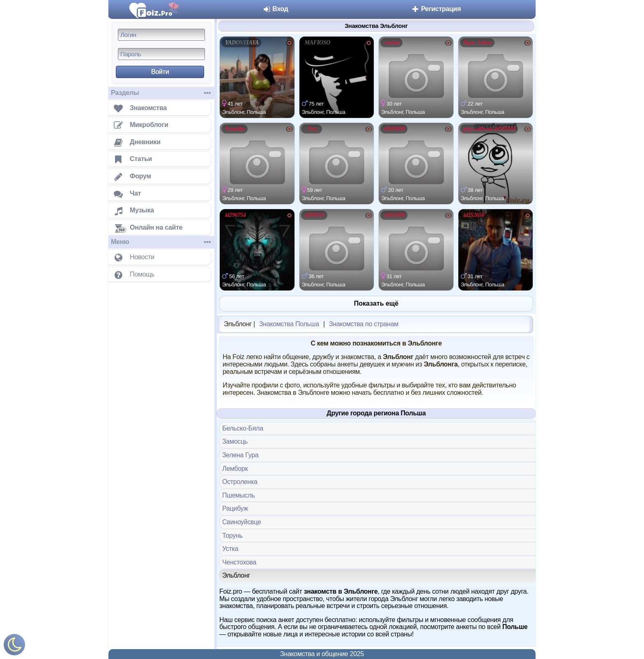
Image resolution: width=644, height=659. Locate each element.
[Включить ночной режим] (14, 646)
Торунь (232, 536)
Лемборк (235, 469)
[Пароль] (161, 54)
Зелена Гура (240, 455)
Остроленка (240, 482)
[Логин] (161, 35)
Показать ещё (376, 303)
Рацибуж (235, 508)
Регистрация (436, 9)
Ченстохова (239, 562)
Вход (275, 9)
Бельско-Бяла (243, 428)
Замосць (235, 441)
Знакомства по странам (364, 324)
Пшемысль (238, 495)
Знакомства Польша (289, 324)
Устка (230, 549)
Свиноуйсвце (242, 522)
